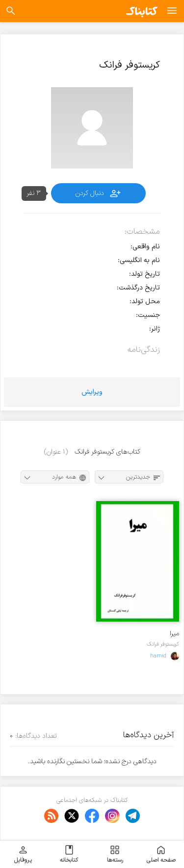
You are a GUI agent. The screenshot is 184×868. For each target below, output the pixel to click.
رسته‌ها (115, 854)
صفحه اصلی (161, 854)
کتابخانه (69, 854)
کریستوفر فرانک (163, 644)
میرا (174, 634)
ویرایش (92, 392)
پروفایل (23, 854)
